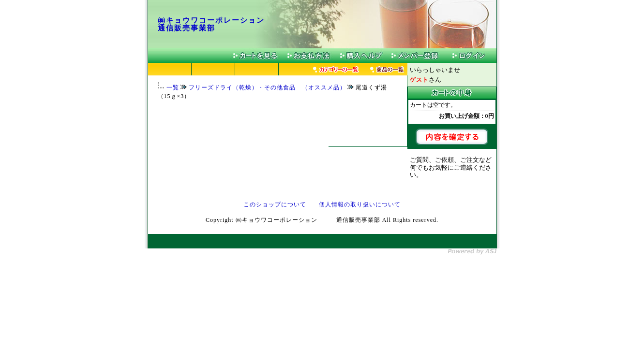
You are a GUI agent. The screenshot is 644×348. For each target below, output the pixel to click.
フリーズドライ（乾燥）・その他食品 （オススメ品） (267, 87)
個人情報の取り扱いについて (360, 204)
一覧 (173, 87)
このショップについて (275, 204)
